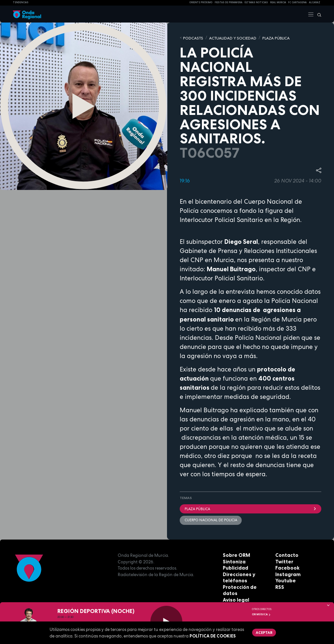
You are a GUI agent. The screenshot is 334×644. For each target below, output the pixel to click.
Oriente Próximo (201, 2)
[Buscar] (318, 14)
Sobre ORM (235, 554)
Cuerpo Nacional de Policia (211, 518)
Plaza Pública (250, 508)
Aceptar (263, 632)
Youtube (284, 579)
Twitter (283, 560)
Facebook (286, 566)
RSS (279, 585)
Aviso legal (235, 592)
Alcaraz (315, 2)
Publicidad (234, 566)
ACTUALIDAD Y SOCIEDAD (228, 38)
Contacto (286, 554)
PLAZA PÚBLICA (269, 38)
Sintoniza (233, 560)
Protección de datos (245, 585)
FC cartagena (297, 2)
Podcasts (192, 38)
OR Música (261, 614)
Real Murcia (278, 2)
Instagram (287, 573)
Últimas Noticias (256, 2)
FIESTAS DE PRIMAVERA (228, 2)
